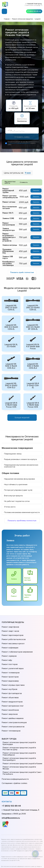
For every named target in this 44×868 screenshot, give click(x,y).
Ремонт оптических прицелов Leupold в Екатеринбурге (19, 731)
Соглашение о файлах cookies (14, 753)
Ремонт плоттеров (9, 650)
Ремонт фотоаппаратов (11, 674)
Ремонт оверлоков (9, 690)
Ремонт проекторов (10, 660)
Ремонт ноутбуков (9, 670)
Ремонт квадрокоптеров (12, 680)
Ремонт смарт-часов (10, 624)
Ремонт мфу (7, 647)
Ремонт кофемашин (10, 637)
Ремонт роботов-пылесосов (13, 630)
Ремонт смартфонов (10, 620)
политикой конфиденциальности (19, 144)
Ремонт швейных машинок (12, 694)
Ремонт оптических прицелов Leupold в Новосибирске (19, 726)
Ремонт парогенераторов (12, 627)
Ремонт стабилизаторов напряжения (17, 640)
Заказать (36, 191)
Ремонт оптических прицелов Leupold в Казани (22, 736)
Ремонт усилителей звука (12, 654)
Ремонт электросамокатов (13, 700)
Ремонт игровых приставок (13, 667)
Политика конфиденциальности (15, 749)
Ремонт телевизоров (10, 657)
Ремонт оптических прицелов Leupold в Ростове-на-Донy (19, 721)
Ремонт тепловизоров (11, 703)
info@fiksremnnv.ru (11, 787)
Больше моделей (22, 411)
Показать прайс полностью (22, 268)
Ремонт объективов (10, 677)
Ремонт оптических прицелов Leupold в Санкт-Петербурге (22, 743)
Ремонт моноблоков (10, 687)
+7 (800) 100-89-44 (33, 11)
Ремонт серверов (9, 644)
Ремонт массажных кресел (13, 634)
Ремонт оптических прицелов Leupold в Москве (22, 739)
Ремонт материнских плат (12, 684)
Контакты (7, 771)
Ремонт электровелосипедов (14, 697)
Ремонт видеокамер (10, 664)
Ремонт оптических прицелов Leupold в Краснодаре (19, 716)
